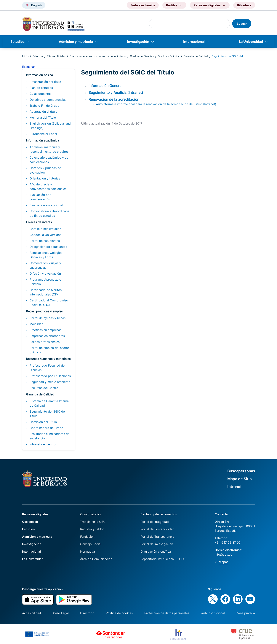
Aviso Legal (61, 613)
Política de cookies (119, 613)
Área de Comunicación (96, 559)
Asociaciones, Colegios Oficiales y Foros (46, 255)
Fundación (87, 537)
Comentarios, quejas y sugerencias (45, 265)
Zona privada (246, 613)
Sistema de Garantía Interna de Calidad (49, 403)
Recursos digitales (35, 514)
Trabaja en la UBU (93, 522)
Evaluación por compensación (40, 197)
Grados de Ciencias (142, 56)
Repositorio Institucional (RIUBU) (164, 559)
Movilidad (36, 324)
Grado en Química (169, 56)
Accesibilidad (32, 613)
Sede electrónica (143, 5)
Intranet (234, 487)
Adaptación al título (43, 112)
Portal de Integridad (155, 522)
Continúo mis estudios (45, 229)
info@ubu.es (223, 554)
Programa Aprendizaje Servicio (45, 282)
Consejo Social (91, 544)
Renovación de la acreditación (114, 99)
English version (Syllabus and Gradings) (50, 126)
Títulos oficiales (56, 56)
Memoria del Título (43, 117)
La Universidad (251, 42)
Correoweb (30, 522)
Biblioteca (244, 5)
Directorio (87, 613)
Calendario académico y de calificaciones (49, 160)
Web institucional (213, 613)
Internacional (194, 42)
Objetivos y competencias (48, 100)
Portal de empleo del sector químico (49, 350)
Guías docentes (40, 94)
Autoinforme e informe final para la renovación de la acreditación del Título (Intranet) (156, 104)
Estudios (17, 42)
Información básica (39, 75)
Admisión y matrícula (76, 42)
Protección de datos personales (167, 613)
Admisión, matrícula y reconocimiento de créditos (49, 149)
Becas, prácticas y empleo (45, 311)
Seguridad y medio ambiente (50, 382)
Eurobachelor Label (43, 134)
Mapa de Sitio (240, 479)
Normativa (88, 551)
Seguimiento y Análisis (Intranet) (116, 93)
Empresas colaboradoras (47, 336)
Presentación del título (45, 82)
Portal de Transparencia (157, 537)
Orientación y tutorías (45, 178)
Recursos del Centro (44, 388)
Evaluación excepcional (46, 205)
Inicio (25, 56)
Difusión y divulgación (45, 273)
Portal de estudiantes (45, 241)
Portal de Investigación (157, 544)
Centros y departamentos (159, 514)
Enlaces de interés (39, 222)
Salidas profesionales (45, 342)
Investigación (138, 42)
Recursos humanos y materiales (48, 359)
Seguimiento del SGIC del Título (48, 414)
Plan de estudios (41, 88)
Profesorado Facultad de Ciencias (47, 368)
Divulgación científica (156, 551)
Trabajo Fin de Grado (44, 106)
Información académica (43, 140)
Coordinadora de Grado (46, 428)
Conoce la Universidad (46, 235)
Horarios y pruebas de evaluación (45, 170)
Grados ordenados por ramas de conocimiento (98, 56)
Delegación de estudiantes (48, 247)
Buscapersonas (241, 471)
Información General (105, 86)
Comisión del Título (43, 422)
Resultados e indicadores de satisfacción (49, 436)
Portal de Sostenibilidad (157, 529)
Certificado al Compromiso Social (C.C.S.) (49, 303)
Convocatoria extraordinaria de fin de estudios (49, 213)
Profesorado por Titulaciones (50, 376)
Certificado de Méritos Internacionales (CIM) (46, 292)
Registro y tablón (92, 529)
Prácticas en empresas (45, 330)
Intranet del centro (43, 444)
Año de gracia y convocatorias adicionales (48, 187)
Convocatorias (91, 514)
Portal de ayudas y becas (48, 318)
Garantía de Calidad (196, 56)
